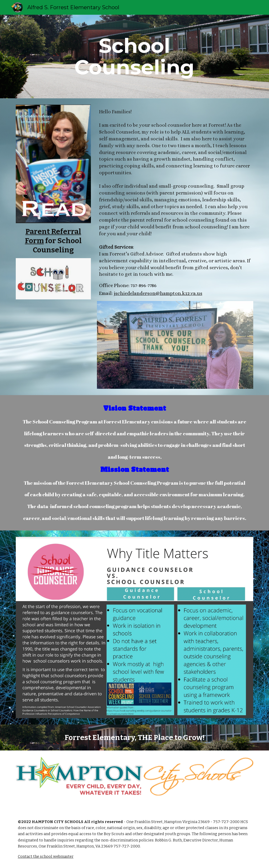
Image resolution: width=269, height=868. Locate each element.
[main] (134, 57)
